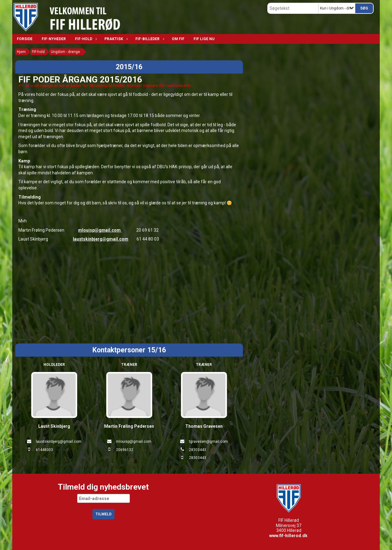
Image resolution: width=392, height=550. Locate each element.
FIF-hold (85, 39)
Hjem (21, 52)
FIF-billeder (149, 39)
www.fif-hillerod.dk (288, 536)
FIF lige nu (204, 39)
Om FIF (178, 39)
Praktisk (115, 39)
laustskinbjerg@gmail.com (101, 239)
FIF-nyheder (54, 39)
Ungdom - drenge (65, 52)
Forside (25, 39)
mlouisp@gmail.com (100, 230)
